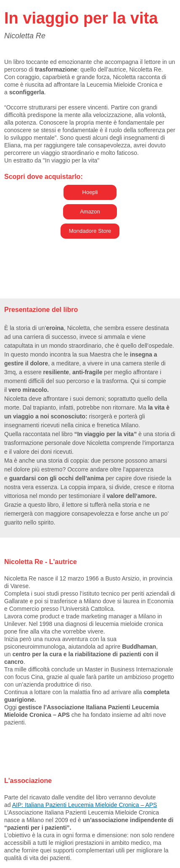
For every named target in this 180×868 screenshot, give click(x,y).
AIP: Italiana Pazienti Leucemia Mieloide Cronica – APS (85, 805)
